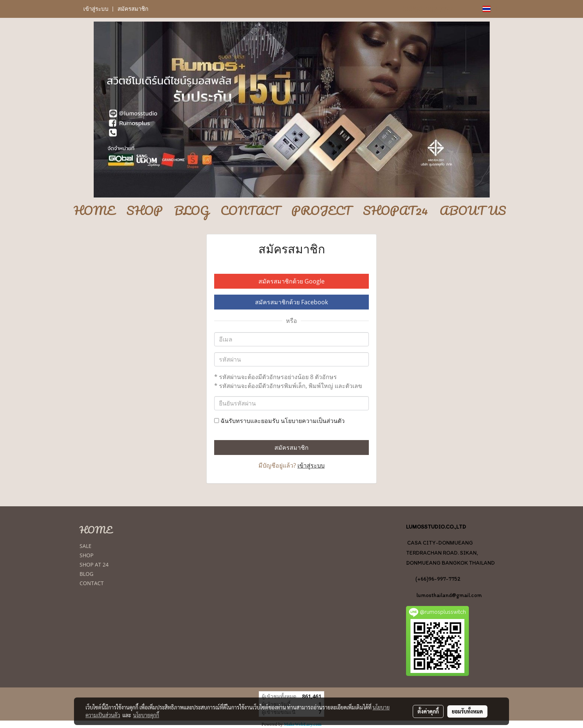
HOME (94, 211)
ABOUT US (473, 211)
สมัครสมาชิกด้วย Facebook (291, 302)
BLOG (191, 211)
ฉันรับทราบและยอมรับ (279, 421)
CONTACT (250, 211)
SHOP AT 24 (94, 565)
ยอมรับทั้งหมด (467, 711)
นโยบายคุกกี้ (146, 715)
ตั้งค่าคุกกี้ (428, 711)
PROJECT (321, 211)
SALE (86, 546)
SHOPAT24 (395, 211)
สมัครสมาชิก (133, 9)
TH (492, 9)
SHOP (144, 211)
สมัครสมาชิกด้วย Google (291, 281)
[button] (291, 227)
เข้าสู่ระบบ (96, 9)
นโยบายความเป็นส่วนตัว (313, 421)
